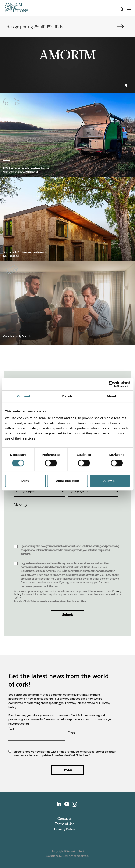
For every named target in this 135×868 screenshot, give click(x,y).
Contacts (65, 819)
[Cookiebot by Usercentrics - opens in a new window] (112, 384)
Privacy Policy (65, 829)
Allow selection (67, 481)
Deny (25, 481)
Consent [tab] (24, 396)
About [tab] (111, 396)
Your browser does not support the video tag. (67, 55)
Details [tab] (68, 396)
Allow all (110, 481)
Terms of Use (65, 824)
